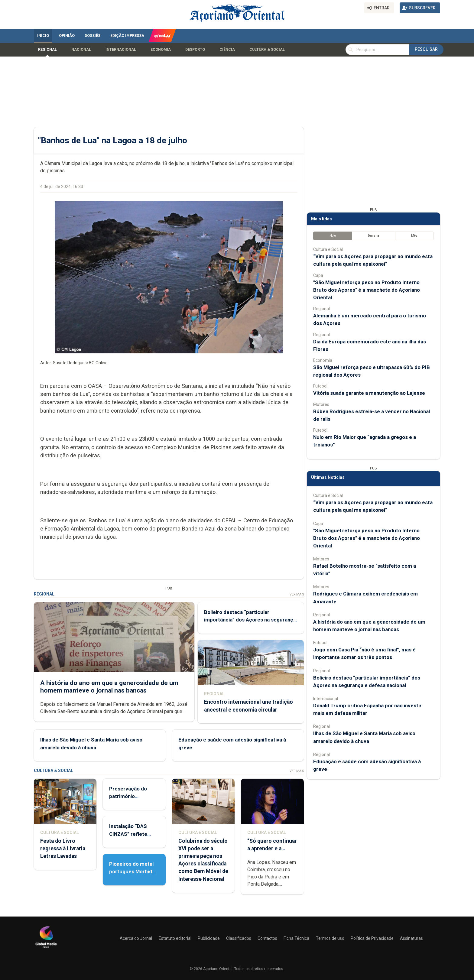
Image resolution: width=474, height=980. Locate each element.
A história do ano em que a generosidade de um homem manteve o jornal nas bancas (109, 686)
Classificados (239, 938)
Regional (47, 50)
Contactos (267, 938)
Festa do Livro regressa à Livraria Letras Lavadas (63, 849)
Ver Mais (297, 594)
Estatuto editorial (175, 938)
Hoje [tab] (333, 236)
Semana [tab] (373, 236)
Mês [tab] (414, 236)
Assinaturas (411, 938)
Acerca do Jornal (136, 938)
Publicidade (209, 938)
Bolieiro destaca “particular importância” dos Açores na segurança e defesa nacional (250, 620)
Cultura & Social (267, 50)
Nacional (81, 50)
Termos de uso (330, 938)
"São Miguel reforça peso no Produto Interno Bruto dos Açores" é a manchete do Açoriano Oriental (367, 290)
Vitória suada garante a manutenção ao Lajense (369, 393)
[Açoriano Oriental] (46, 949)
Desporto (195, 50)
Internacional (121, 50)
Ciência (227, 50)
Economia (161, 50)
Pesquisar (426, 49)
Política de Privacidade (372, 938)
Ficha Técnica (296, 938)
